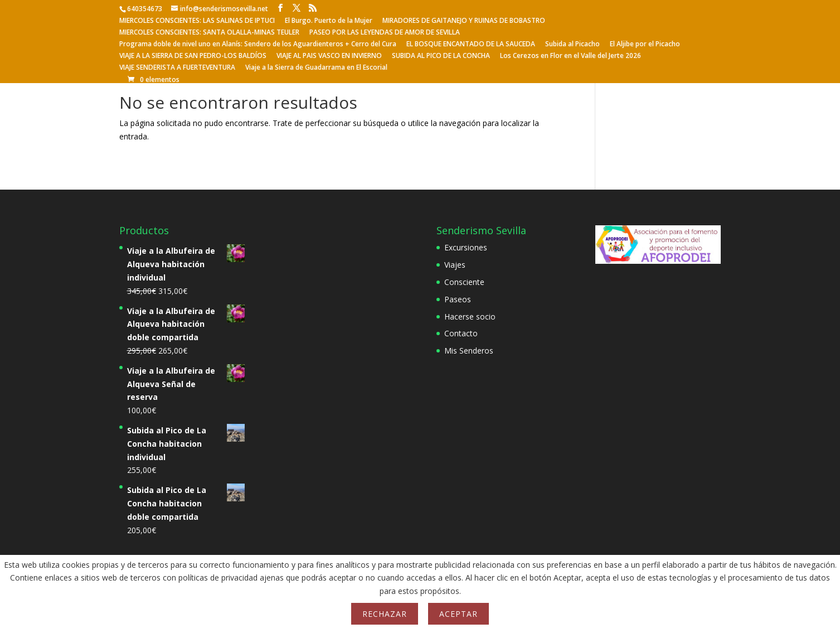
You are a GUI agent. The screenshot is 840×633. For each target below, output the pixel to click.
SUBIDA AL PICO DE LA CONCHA (441, 56)
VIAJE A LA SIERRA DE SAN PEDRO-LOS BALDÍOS (193, 56)
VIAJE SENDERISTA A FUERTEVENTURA (177, 68)
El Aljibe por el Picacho (645, 45)
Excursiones (466, 247)
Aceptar (458, 614)
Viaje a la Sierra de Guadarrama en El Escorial (316, 68)
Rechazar (385, 614)
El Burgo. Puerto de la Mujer (329, 21)
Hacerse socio (470, 316)
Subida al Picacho (572, 45)
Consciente (464, 282)
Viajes (455, 265)
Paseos (458, 299)
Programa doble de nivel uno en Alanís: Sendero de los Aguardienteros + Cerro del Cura (258, 45)
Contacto (461, 333)
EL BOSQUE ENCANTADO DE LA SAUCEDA (471, 45)
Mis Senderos (469, 351)
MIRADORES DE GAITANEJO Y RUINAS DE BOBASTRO (464, 21)
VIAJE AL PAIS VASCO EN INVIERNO (329, 56)
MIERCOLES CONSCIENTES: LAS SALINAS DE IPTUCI (197, 21)
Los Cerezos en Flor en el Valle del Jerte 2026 (570, 56)
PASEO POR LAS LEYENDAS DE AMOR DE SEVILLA (385, 33)
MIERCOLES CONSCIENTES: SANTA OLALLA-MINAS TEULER (209, 33)
